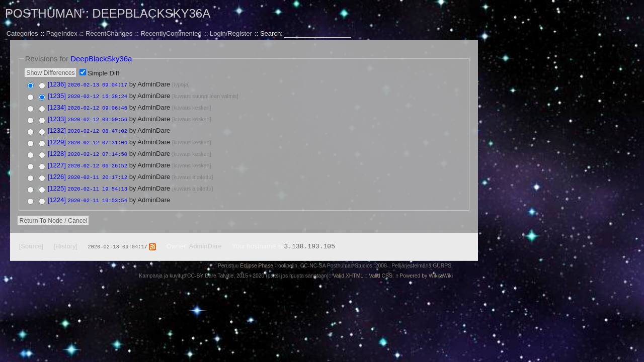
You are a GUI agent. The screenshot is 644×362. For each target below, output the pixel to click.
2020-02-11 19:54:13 (98, 184)
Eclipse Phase (257, 260)
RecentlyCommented (171, 33)
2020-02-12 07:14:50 (98, 151)
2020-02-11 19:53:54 (98, 195)
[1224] (57, 195)
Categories (22, 33)
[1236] (57, 84)
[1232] (57, 128)
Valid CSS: (381, 270)
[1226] (57, 173)
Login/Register (231, 33)
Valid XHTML (348, 270)
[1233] (57, 117)
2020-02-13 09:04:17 (98, 84)
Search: (272, 33)
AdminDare (206, 241)
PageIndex (62, 33)
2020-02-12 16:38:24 (98, 96)
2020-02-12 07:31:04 (98, 140)
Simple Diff (103, 73)
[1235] (57, 95)
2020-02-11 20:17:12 (98, 173)
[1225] (57, 184)
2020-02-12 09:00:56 (98, 118)
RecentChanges (109, 33)
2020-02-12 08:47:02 (98, 129)
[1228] (57, 151)
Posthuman (44, 13)
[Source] (31, 241)
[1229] (57, 140)
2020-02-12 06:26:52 (98, 162)
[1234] (57, 106)
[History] (65, 241)
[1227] (57, 162)
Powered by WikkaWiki (426, 270)
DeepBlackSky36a (151, 13)
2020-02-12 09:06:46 (98, 107)
